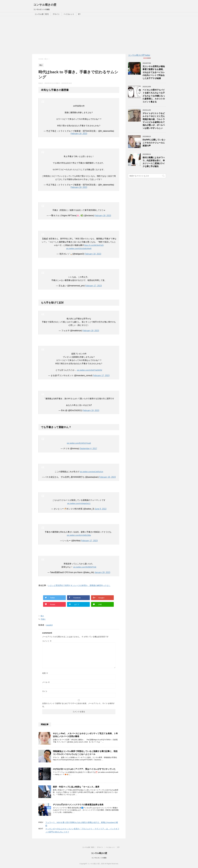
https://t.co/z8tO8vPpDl (94, 245)
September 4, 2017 (89, 449)
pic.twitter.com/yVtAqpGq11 (79, 503)
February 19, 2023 (91, 410)
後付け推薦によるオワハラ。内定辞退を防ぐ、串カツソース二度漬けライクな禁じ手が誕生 (154, 162)
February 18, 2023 (103, 216)
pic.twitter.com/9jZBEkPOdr (85, 567)
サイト (45, 691)
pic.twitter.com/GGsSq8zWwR (79, 248)
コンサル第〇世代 (42, 14)
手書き (43, 619)
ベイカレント (69, 14)
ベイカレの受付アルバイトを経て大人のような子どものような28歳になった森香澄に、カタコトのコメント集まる (154, 96)
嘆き (42, 616)
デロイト (56, 14)
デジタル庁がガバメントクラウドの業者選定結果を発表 (78, 805)
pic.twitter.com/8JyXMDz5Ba (79, 535)
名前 (45, 673)
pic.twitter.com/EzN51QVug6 (79, 443)
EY (79, 14)
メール (46, 682)
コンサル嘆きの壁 (45, 5)
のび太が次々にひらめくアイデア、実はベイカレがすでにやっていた (84, 769)
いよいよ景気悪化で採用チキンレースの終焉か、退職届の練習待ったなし (79, 585)
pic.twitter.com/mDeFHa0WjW (89, 370)
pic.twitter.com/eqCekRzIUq (91, 472)
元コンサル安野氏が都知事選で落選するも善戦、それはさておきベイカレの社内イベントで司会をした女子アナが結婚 (154, 72)
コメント (47, 641)
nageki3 (49, 625)
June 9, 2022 (101, 509)
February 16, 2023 (79, 134)
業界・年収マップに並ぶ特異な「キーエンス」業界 (76, 787)
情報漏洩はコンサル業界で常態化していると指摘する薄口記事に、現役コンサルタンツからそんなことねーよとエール (85, 753)
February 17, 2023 (94, 286)
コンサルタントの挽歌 (99, 858)
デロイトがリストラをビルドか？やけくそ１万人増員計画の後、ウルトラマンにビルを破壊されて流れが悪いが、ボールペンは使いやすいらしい (154, 121)
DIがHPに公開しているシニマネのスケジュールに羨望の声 (154, 143)
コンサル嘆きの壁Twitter (139, 55)
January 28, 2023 (102, 572)
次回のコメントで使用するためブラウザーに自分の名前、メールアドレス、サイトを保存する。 (78, 705)
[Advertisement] (99, 35)
